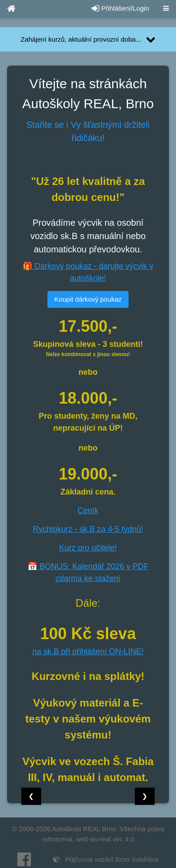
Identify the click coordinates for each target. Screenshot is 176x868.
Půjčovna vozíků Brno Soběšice (106, 859)
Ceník (88, 511)
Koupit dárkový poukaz (88, 299)
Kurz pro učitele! (88, 548)
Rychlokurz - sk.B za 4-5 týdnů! (88, 529)
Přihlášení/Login (120, 8)
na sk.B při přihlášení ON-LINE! (88, 652)
